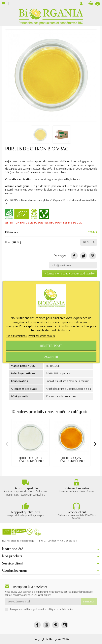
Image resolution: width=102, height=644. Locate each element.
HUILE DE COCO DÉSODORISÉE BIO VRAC (31, 461)
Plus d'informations (16, 336)
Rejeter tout (51, 346)
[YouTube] (46, 625)
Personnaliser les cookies (42, 336)
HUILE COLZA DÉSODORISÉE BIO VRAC (71, 461)
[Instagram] (65, 625)
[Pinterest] (93, 256)
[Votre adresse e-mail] (43, 601)
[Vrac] (89, 242)
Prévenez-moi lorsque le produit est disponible (69, 273)
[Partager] (74, 256)
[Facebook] (37, 625)
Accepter (51, 357)
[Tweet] (83, 256)
